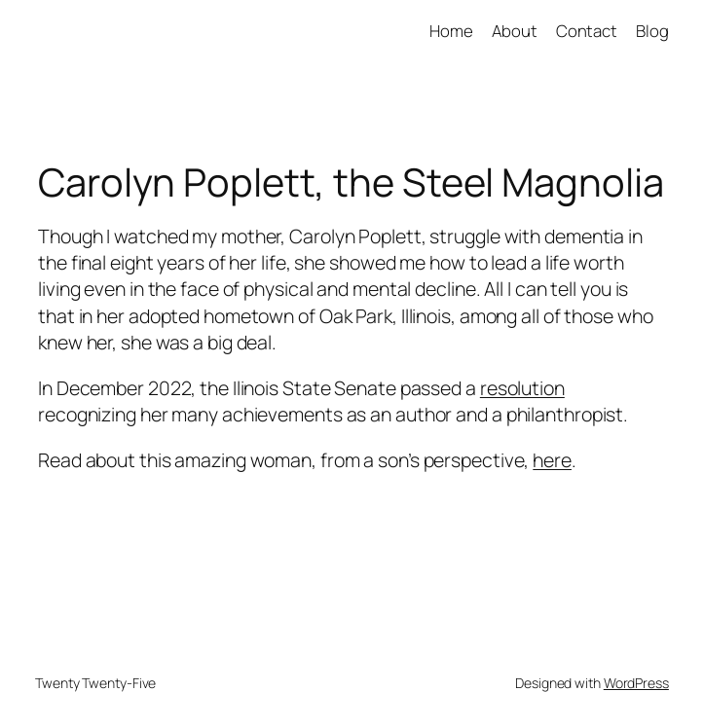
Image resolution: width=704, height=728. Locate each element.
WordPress (636, 683)
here (552, 460)
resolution (522, 388)
